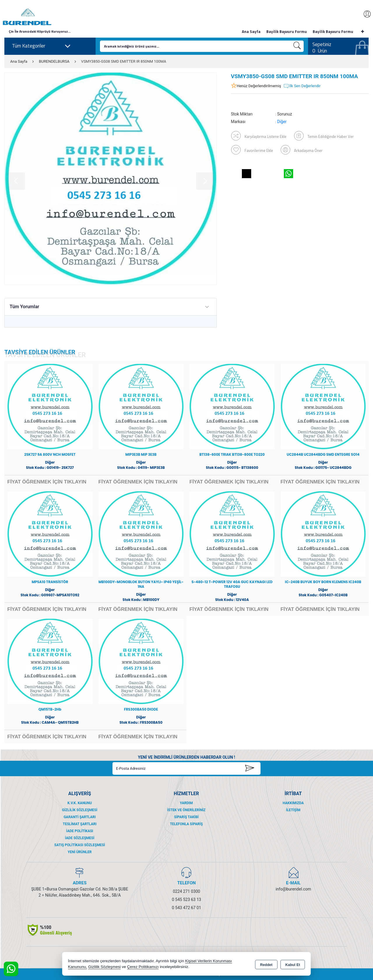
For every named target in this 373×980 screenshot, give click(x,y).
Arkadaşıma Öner (302, 149)
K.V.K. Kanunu (80, 803)
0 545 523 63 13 (186, 900)
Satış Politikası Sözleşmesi (80, 845)
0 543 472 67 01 (186, 908)
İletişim (293, 810)
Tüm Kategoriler (41, 46)
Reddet (266, 964)
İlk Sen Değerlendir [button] (302, 86)
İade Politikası (80, 831)
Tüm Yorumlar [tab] (24, 307)
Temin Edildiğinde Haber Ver (324, 135)
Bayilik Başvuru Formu (287, 31)
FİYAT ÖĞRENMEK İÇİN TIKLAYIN (47, 482)
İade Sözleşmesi (80, 838)
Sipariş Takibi (186, 817)
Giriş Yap (364, 14)
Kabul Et (293, 964)
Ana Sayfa (251, 31)
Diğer (282, 122)
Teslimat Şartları (80, 824)
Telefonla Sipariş (186, 824)
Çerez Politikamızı (143, 967)
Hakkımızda (293, 803)
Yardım (186, 803)
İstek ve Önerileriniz (186, 810)
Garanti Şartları (80, 817)
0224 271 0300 (186, 891)
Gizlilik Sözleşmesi (80, 810)
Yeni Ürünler (80, 852)
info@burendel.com (293, 889)
